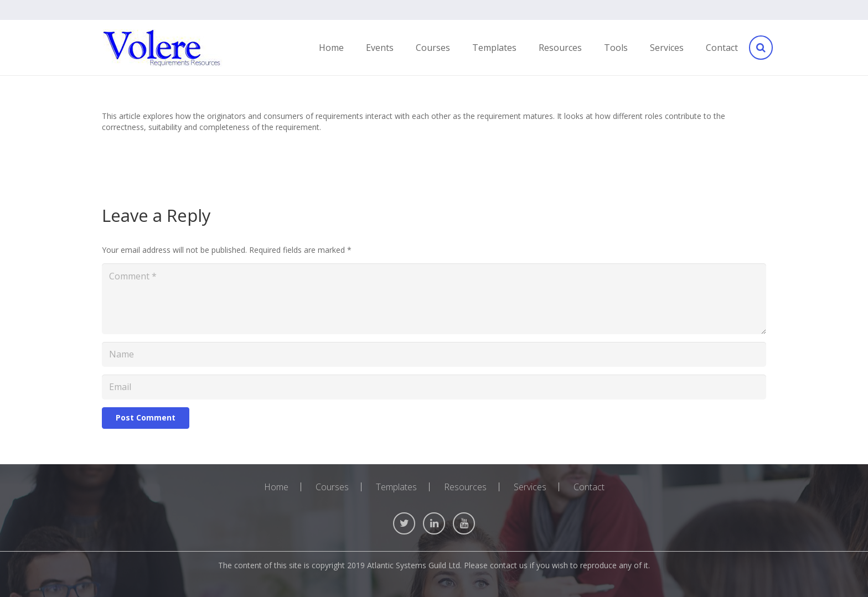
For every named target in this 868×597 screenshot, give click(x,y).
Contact (589, 487)
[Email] (434, 387)
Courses (332, 487)
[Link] (162, 48)
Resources (465, 487)
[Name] (434, 354)
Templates (396, 487)
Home (276, 487)
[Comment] (434, 299)
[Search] (760, 48)
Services (530, 487)
